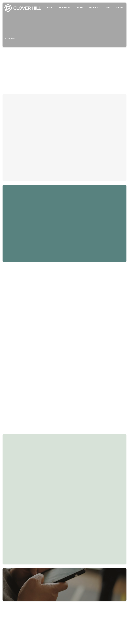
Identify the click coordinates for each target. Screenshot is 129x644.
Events (80, 7)
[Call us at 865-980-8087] (49, 605)
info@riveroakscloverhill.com (18, 613)
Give (108, 7)
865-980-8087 (49, 613)
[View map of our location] (80, 605)
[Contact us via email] (18, 605)
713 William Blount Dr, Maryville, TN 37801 (80, 613)
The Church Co (64, 636)
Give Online (111, 613)
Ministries (65, 7)
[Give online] (111, 605)
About (51, 7)
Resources (95, 7)
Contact (120, 7)
